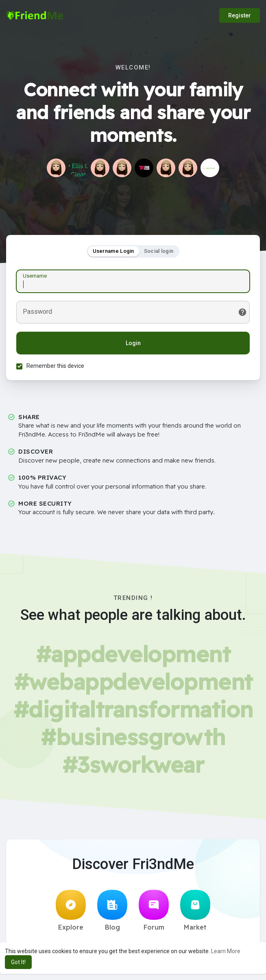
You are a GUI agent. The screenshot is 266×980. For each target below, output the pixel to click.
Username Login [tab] (113, 251)
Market (195, 910)
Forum (154, 910)
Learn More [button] (226, 951)
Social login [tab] (159, 251)
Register (240, 15)
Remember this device (55, 366)
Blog (112, 910)
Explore (71, 910)
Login (133, 343)
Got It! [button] (18, 962)
